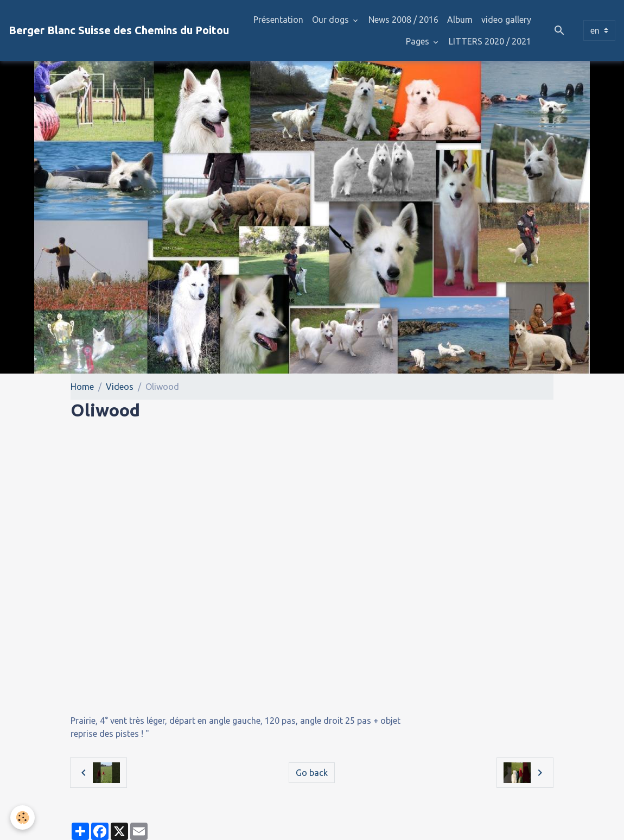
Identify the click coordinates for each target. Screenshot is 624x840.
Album (460, 20)
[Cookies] (23, 817)
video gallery (506, 20)
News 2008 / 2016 (403, 20)
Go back (312, 773)
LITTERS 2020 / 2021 (490, 41)
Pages (419, 41)
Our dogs (332, 20)
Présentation (278, 20)
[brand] (119, 30)
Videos (120, 387)
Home (82, 387)
